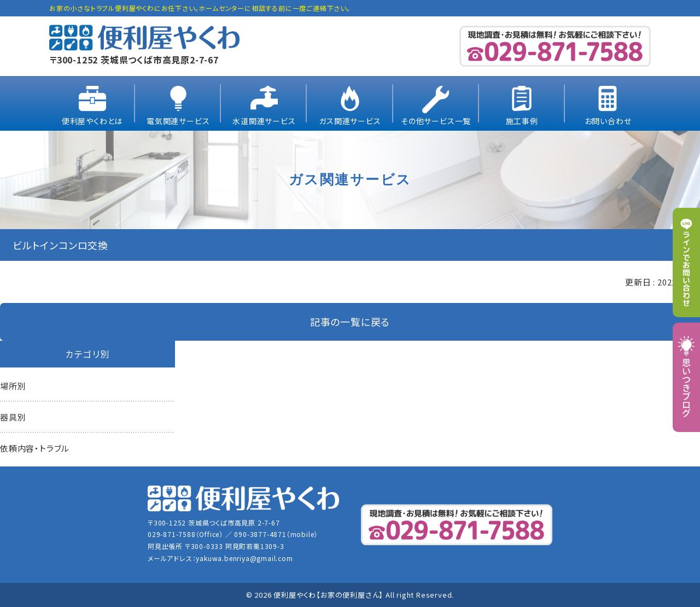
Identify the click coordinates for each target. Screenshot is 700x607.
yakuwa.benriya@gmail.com (244, 558)
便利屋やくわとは (92, 121)
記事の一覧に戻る (350, 322)
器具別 (13, 417)
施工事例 (522, 121)
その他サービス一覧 (436, 121)
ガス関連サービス (350, 121)
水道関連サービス (264, 121)
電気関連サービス (178, 121)
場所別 (13, 386)
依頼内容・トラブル (35, 448)
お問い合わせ (608, 121)
